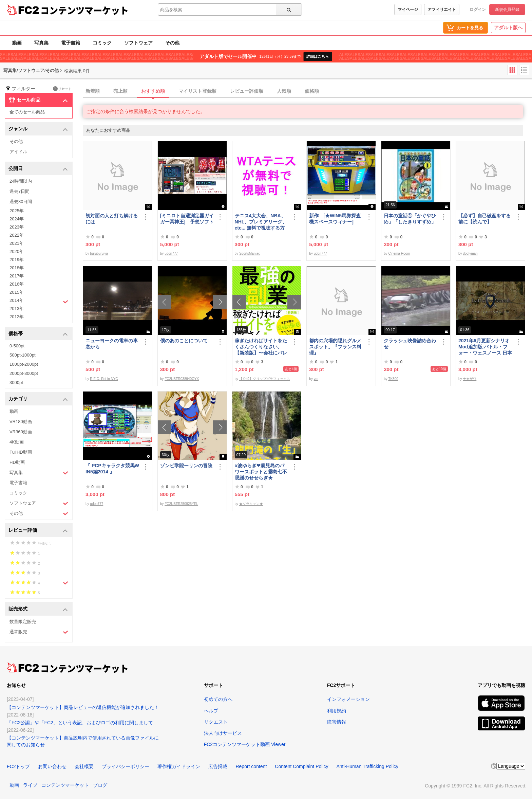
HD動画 (17, 462)
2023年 (17, 227)
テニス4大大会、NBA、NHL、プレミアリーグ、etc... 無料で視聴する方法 (261, 222)
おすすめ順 (153, 91)
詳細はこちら (318, 56)
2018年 (17, 268)
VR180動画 (21, 422)
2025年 (17, 211)
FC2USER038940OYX (182, 379)
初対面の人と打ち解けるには (112, 219)
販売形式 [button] (38, 609)
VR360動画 (21, 432)
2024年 (17, 219)
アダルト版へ (508, 28)
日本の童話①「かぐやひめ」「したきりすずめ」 (410, 219)
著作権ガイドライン (179, 766)
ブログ (100, 785)
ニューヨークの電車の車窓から (112, 344)
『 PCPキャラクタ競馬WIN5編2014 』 (112, 469)
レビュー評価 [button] (38, 531)
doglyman (470, 253)
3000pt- (17, 383)
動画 (17, 43)
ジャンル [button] (38, 129)
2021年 (17, 243)
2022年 (17, 235)
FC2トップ (18, 766)
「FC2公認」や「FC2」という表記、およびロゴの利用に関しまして (80, 723)
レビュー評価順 (247, 91)
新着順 (93, 91)
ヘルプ (211, 711)
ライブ (30, 785)
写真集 (41, 43)
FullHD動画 (21, 452)
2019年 (17, 260)
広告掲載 (218, 766)
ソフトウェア (138, 43)
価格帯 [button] (38, 334)
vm (316, 379)
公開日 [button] (38, 169)
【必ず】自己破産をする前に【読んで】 (484, 219)
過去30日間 (21, 202)
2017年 (17, 276)
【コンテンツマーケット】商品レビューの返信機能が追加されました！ (83, 707)
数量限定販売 (23, 622)
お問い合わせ (52, 766)
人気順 (284, 91)
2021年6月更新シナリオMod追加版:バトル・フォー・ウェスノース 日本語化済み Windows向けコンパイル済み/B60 (485, 347)
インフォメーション (348, 699)
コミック (102, 43)
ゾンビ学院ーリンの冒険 (186, 466)
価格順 (312, 91)
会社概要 (84, 766)
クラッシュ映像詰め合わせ (410, 344)
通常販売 (39, 632)
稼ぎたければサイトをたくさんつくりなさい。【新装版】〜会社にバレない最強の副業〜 (261, 347)
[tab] (307, 91)
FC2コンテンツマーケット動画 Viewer (245, 744)
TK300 (393, 379)
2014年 (39, 301)
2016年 (17, 284)
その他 (172, 43)
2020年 (17, 251)
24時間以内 (21, 181)
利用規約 (337, 711)
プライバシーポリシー (126, 766)
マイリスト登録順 (197, 91)
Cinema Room (399, 253)
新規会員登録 (507, 10)
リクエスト (216, 722)
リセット (62, 89)
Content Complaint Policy (301, 766)
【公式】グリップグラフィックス (265, 379)
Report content (251, 766)
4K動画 (17, 442)
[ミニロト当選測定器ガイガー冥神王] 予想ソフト (187, 219)
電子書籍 (71, 43)
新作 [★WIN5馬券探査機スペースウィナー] (335, 219)
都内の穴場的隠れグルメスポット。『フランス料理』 (335, 347)
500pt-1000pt (23, 355)
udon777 (171, 253)
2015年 (17, 292)
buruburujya (99, 253)
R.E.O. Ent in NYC (104, 379)
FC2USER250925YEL (181, 504)
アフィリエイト (442, 10)
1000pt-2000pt (24, 364)
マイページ (408, 10)
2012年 (17, 317)
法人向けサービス (223, 733)
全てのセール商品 (27, 112)
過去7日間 (20, 191)
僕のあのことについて (184, 341)
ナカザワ (470, 379)
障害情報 (337, 722)
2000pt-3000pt (24, 373)
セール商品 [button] (38, 100)
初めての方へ (218, 699)
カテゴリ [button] (38, 399)
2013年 (17, 308)
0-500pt (17, 346)
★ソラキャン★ (251, 504)
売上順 (120, 91)
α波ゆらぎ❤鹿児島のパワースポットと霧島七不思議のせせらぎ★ (261, 472)
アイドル (18, 152)
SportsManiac (250, 253)
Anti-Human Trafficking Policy (367, 766)
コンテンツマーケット (84, 10)
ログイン (478, 10)
